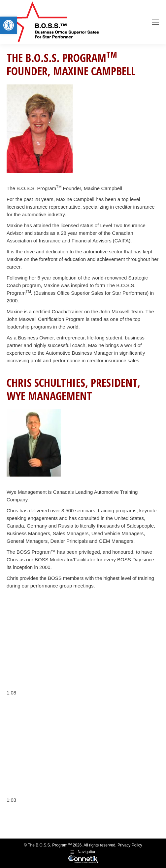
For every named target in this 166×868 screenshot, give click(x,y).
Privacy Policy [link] (130, 845)
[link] (9, 25)
